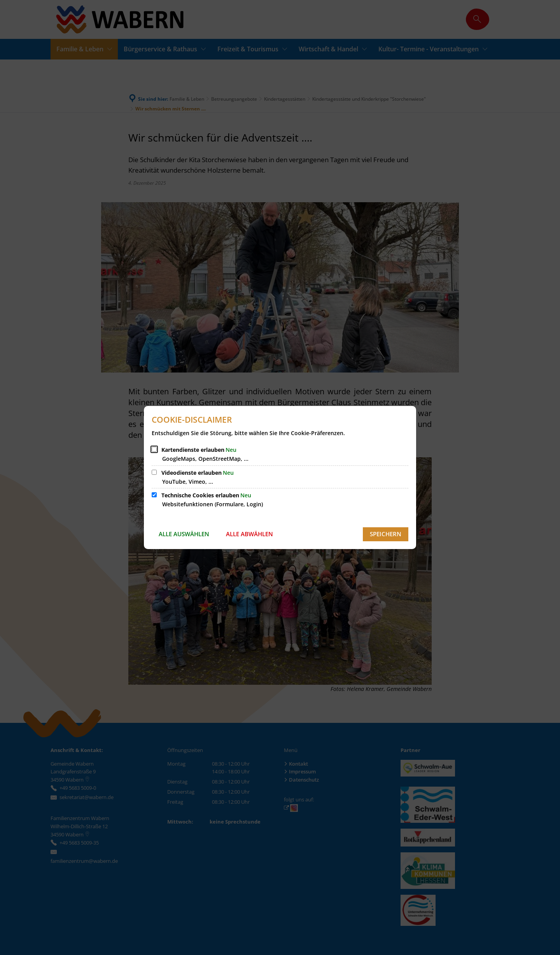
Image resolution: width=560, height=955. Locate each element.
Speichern (386, 534)
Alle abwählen (249, 534)
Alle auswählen (184, 534)
